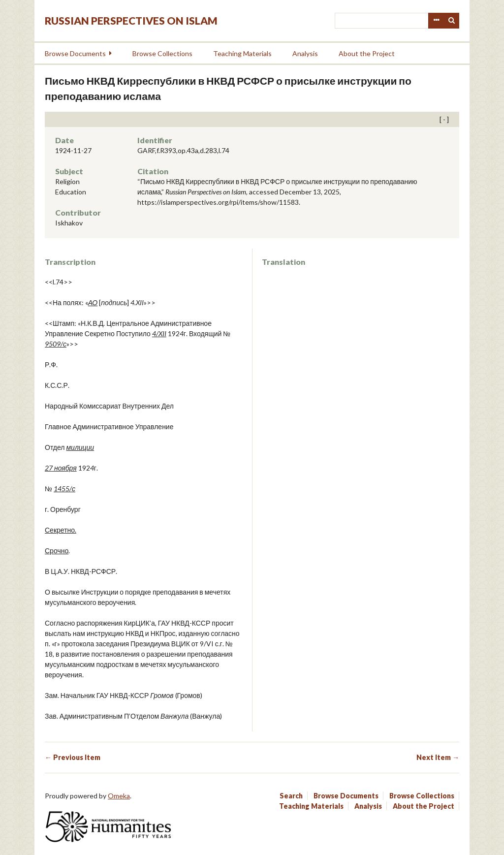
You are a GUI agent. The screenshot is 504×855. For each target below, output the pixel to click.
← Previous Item (73, 757)
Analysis (305, 53)
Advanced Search (436, 21)
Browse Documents (75, 53)
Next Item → (438, 757)
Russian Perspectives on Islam (131, 20)
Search (452, 21)
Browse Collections (162, 53)
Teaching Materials (242, 53)
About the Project (367, 53)
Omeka (119, 796)
